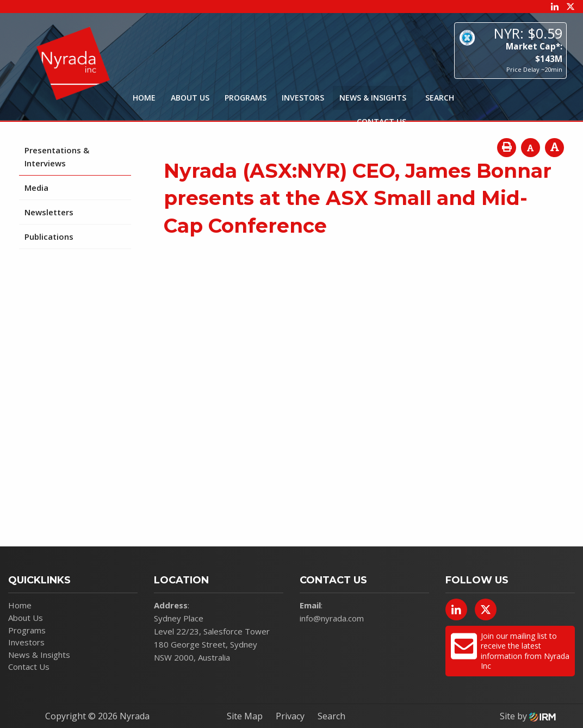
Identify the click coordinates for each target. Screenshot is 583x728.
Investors (303, 98)
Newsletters (49, 212)
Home (144, 98)
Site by (528, 716)
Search (331, 716)
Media (36, 188)
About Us (190, 98)
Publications (49, 237)
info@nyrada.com (332, 618)
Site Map (245, 716)
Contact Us (382, 122)
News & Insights (373, 98)
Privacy (290, 716)
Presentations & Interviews (57, 157)
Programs (246, 98)
